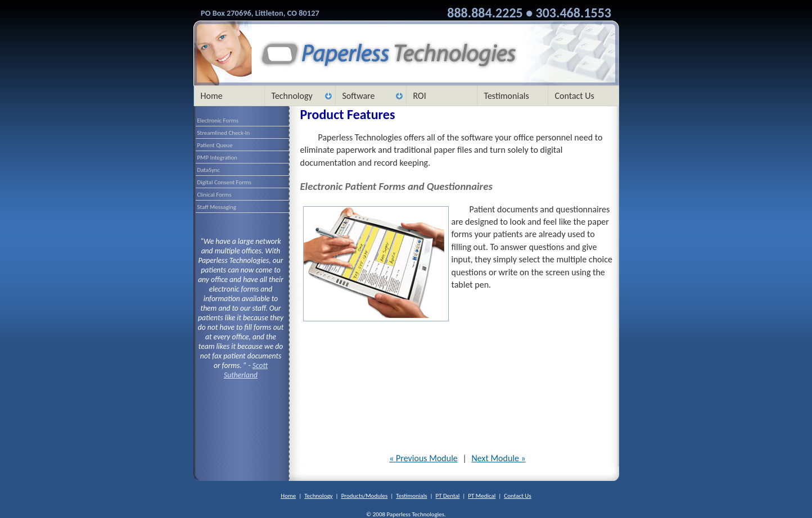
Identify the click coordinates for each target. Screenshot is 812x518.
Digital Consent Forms (224, 182)
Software (359, 96)
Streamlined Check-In (224, 133)
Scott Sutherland (246, 370)
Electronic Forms (218, 121)
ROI (420, 96)
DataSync (209, 170)
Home (212, 96)
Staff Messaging (217, 207)
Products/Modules (365, 496)
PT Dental (448, 496)
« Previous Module (423, 458)
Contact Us (575, 96)
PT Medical (482, 496)
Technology (292, 96)
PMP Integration (218, 158)
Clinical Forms (215, 195)
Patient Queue (215, 145)
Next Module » (498, 458)
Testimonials (507, 96)
